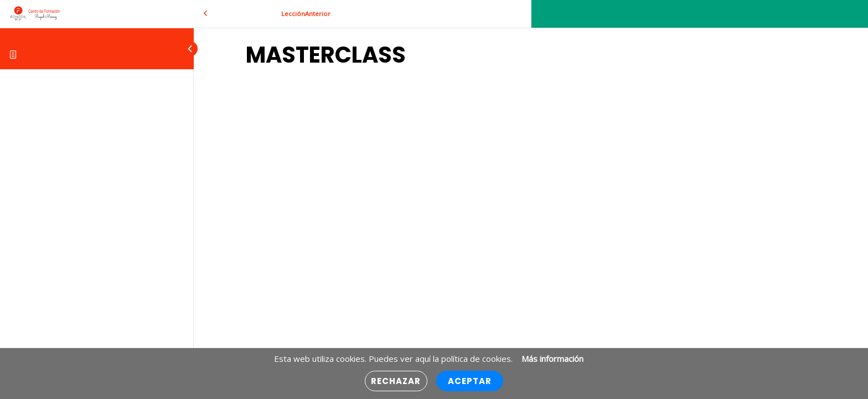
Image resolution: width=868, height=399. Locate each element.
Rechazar (396, 381)
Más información (552, 359)
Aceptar (470, 381)
